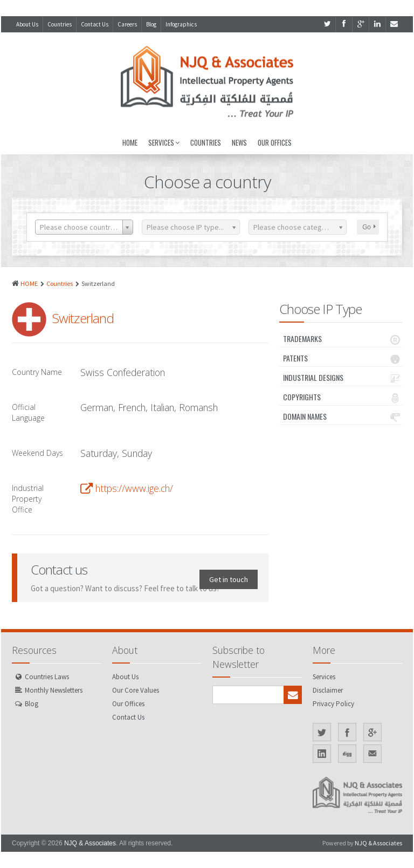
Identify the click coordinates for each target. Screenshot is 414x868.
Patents (343, 358)
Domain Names (343, 416)
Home (130, 142)
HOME (29, 283)
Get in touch (229, 579)
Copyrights (343, 397)
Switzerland (83, 318)
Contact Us (95, 24)
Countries (60, 24)
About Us (27, 24)
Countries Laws (47, 677)
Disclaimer (328, 690)
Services (164, 142)
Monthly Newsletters (54, 690)
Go (369, 227)
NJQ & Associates (90, 843)
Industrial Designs (343, 378)
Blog (151, 24)
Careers (127, 24)
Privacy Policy (333, 704)
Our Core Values (136, 690)
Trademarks (343, 339)
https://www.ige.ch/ (134, 488)
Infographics (181, 24)
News (239, 142)
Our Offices (275, 142)
